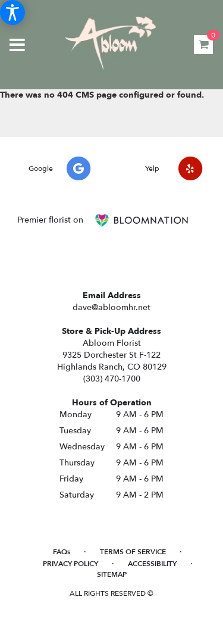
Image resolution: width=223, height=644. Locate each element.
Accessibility (152, 564)
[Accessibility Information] (12, 12)
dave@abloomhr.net (111, 307)
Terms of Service (133, 552)
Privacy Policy (70, 564)
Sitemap (112, 574)
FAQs (62, 552)
